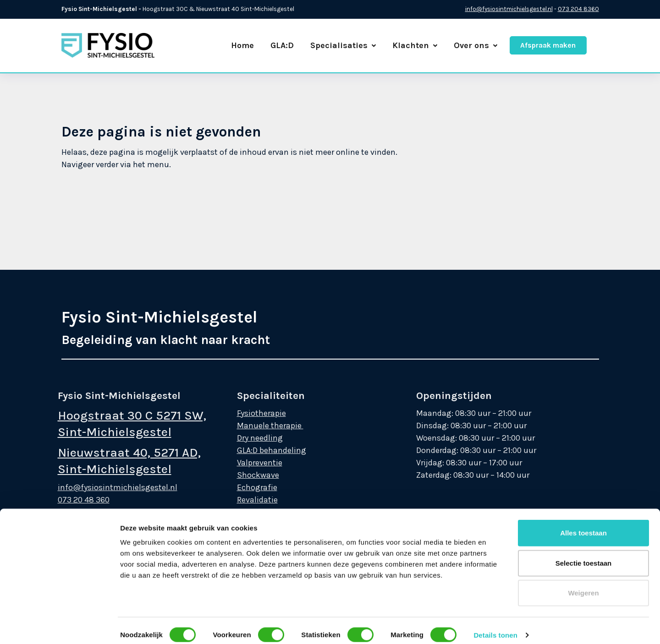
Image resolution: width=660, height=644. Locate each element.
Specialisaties (343, 45)
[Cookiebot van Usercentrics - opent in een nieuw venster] (59, 626)
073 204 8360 (578, 9)
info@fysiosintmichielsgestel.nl (509, 9)
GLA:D (282, 45)
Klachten (415, 45)
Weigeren (583, 471)
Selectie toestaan (584, 440)
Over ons (476, 45)
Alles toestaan (583, 411)
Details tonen (495, 513)
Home (242, 45)
